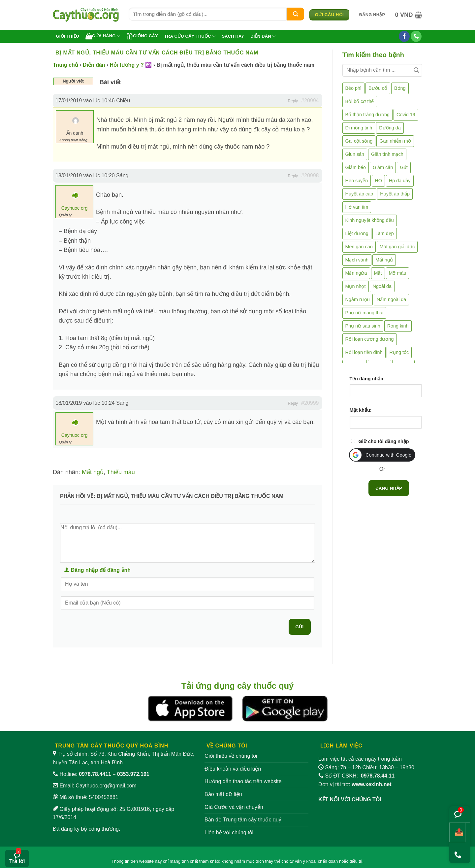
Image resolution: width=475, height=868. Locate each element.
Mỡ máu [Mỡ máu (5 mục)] (398, 273)
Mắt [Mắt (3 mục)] (378, 273)
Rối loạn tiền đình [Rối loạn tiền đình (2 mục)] (364, 352)
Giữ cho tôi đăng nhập (384, 441)
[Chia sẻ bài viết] (457, 833)
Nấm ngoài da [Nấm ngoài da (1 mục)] (392, 299)
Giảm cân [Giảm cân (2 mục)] (383, 167)
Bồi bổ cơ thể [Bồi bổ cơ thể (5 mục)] (360, 101)
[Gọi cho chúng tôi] (416, 36)
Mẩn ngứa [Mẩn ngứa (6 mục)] (356, 273)
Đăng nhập (389, 488)
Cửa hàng (103, 36)
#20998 (310, 175)
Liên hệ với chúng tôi (229, 833)
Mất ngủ (93, 472)
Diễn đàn (263, 36)
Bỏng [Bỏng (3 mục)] (400, 88)
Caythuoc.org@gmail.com (106, 786)
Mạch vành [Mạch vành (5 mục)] (357, 260)
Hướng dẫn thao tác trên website (243, 781)
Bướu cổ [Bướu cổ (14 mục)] (378, 88)
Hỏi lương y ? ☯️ (131, 65)
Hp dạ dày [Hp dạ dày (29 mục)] (400, 181)
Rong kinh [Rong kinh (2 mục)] (398, 326)
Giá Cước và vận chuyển (234, 807)
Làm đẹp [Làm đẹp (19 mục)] (385, 233)
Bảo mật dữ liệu (223, 794)
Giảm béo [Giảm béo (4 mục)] (356, 167)
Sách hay (233, 36)
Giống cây (142, 36)
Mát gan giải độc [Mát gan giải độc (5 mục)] (397, 247)
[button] (372, 15)
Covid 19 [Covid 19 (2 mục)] (406, 115)
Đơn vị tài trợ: (355, 784)
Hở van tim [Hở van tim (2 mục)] (357, 207)
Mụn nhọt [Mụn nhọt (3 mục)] (356, 286)
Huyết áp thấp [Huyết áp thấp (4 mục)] (395, 194)
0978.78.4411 (95, 774)
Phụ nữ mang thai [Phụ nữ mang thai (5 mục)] (364, 313)
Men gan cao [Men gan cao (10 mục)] (359, 247)
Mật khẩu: (361, 410)
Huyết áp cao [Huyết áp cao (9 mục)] (359, 194)
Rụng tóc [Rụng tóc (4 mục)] (399, 352)
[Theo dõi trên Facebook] (404, 36)
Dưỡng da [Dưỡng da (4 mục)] (390, 128)
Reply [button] (293, 101)
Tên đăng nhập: (367, 379)
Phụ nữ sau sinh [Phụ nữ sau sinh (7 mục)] (363, 326)
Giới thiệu (68, 36)
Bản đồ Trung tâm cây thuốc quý (243, 820)
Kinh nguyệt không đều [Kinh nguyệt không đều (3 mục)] (370, 220)
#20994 (310, 101)
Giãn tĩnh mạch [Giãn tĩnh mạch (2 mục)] (387, 154)
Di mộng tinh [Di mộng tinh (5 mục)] (359, 128)
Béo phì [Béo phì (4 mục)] (354, 88)
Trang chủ (65, 65)
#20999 (310, 403)
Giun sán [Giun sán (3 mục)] (355, 154)
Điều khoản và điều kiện (233, 769)
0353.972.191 (133, 774)
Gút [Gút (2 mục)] (404, 167)
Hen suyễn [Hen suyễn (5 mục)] (357, 181)
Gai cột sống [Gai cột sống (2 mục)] (359, 141)
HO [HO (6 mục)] (378, 181)
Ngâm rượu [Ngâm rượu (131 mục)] (358, 299)
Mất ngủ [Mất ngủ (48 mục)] (384, 260)
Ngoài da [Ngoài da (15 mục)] (382, 286)
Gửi (300, 627)
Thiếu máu (121, 472)
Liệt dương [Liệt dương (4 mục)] (357, 233)
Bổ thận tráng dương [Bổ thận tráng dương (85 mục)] (367, 115)
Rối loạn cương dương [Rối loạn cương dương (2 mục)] (370, 339)
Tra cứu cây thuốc (190, 36)
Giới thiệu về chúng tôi (231, 756)
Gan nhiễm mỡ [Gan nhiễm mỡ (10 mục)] (395, 141)
